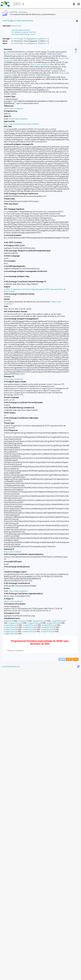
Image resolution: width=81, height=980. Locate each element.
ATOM (62, 970)
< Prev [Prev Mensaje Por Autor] (25, 43)
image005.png (53, 623)
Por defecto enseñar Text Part (24, 32)
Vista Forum (16, 26)
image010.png (29, 627)
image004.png (34, 623)
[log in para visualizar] (15, 54)
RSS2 (75, 970)
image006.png (10, 625)
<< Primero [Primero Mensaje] (16, 39)
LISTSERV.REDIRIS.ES (11, 977)
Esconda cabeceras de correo (23, 34)
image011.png (48, 627)
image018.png (10, 634)
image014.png (47, 629)
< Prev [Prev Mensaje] (25, 39)
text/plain (8, 621)
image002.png (58, 621)
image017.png (47, 632)
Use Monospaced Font (21, 30)
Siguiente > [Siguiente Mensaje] (34, 39)
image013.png (28, 629)
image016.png (28, 632)
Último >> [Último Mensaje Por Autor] (44, 43)
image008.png (48, 625)
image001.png (39, 621)
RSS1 (69, 970)
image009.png (10, 627)
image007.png (29, 625)
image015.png (10, 632)
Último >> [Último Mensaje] (44, 39)
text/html (22, 621)
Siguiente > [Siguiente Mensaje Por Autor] (34, 43)
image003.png (15, 623)
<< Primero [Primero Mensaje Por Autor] (16, 43)
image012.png (10, 629)
